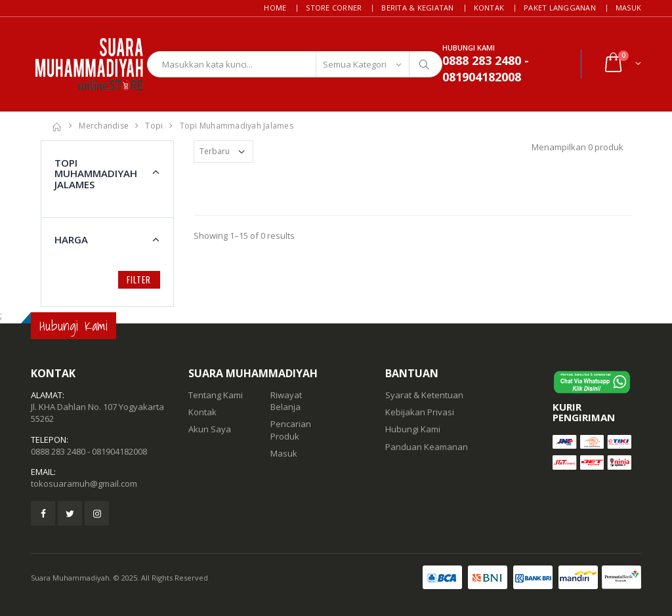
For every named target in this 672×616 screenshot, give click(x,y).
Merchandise (104, 126)
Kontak (489, 8)
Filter (139, 279)
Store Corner (334, 8)
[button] (622, 64)
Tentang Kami (216, 395)
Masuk (628, 8)
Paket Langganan (560, 8)
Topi (154, 126)
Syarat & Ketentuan (424, 395)
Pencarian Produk (291, 430)
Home (275, 8)
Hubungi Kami (413, 429)
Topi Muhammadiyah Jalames (237, 126)
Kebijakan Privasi (420, 412)
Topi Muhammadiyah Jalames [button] (96, 174)
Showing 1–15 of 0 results (244, 236)
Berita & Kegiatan (417, 8)
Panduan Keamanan (427, 447)
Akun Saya (210, 429)
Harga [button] (71, 239)
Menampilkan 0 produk (577, 147)
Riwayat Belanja (286, 401)
